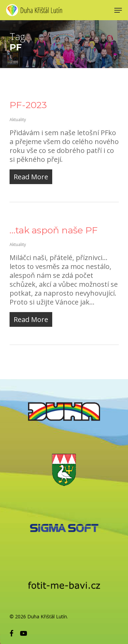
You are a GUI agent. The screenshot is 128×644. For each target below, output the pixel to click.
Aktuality (18, 120)
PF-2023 (28, 105)
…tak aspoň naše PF (54, 230)
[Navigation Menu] (118, 10)
